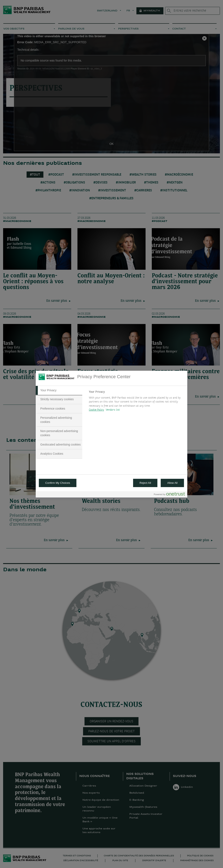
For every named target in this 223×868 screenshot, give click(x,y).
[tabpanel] (136, 402)
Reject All (145, 483)
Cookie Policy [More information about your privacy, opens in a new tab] (96, 410)
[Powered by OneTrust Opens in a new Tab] (169, 495)
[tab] (59, 390)
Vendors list (113, 410)
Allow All (172, 483)
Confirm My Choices (58, 483)
